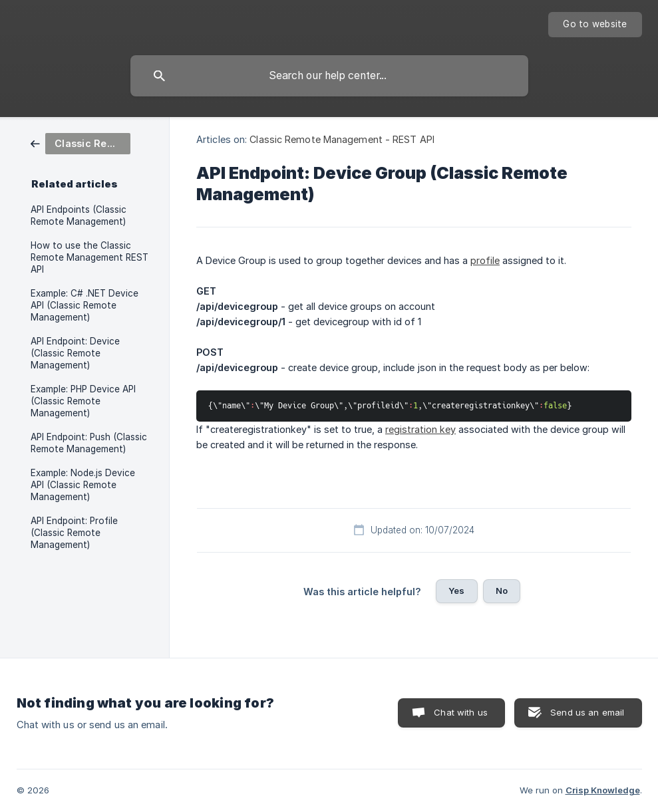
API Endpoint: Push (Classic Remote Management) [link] (89, 443)
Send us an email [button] (587, 712)
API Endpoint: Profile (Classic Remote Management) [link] (74, 533)
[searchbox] (329, 76)
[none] (595, 25)
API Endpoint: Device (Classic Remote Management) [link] (75, 353)
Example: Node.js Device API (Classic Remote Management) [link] (83, 485)
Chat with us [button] (461, 712)
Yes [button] (456, 591)
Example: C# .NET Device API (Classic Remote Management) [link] (84, 305)
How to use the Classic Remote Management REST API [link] (89, 257)
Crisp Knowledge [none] (603, 790)
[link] (81, 143)
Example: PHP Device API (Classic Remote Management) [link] (83, 401)
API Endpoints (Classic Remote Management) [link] (79, 215)
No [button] (502, 591)
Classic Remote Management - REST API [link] (342, 139)
